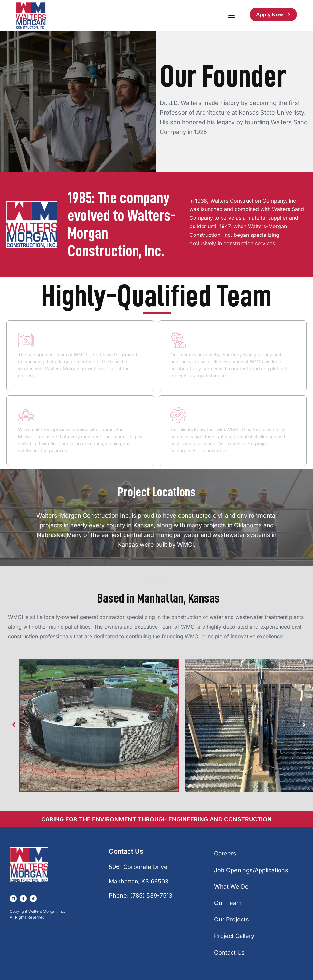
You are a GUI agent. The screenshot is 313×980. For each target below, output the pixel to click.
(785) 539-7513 (151, 896)
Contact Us (229, 952)
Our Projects (232, 919)
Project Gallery (234, 936)
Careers (225, 853)
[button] (231, 15)
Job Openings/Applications (251, 870)
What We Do (231, 887)
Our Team (228, 903)
